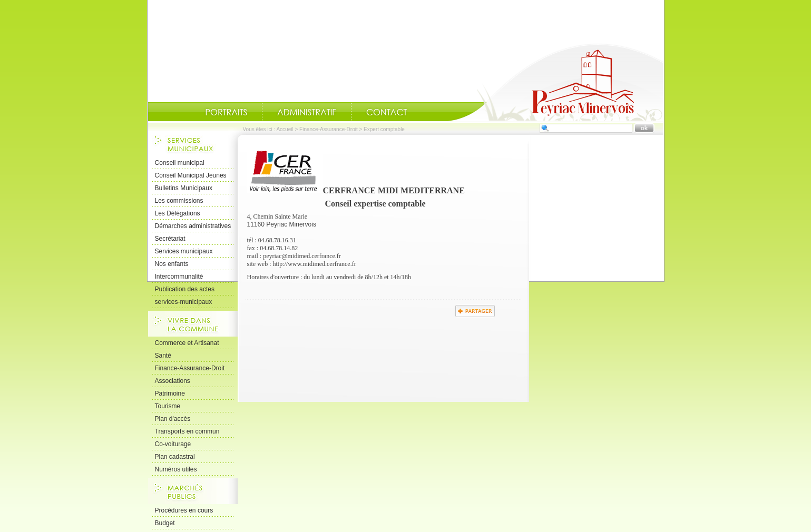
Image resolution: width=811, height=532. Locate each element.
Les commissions (179, 201)
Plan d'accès (173, 419)
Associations (173, 381)
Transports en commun (187, 431)
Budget (165, 523)
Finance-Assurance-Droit (329, 129)
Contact (387, 112)
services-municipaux (184, 302)
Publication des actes (185, 289)
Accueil (555, 82)
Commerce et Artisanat (187, 343)
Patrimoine (170, 393)
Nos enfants (172, 264)
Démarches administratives (193, 226)
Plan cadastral (175, 457)
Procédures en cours (184, 510)
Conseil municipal (180, 163)
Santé (163, 356)
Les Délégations (178, 213)
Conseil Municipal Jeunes (191, 175)
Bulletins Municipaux (184, 188)
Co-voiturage (173, 444)
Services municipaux (184, 251)
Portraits (226, 112)
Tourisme (168, 406)
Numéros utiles (176, 469)
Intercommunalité (179, 277)
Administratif (307, 112)
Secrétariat (170, 239)
